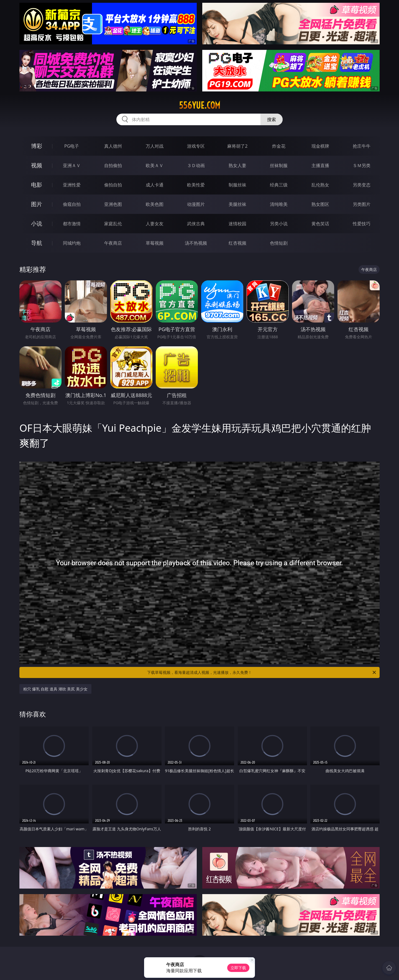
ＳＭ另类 (362, 165)
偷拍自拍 (113, 185)
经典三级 (279, 185)
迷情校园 (237, 224)
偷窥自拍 (72, 204)
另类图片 (362, 204)
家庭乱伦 (113, 224)
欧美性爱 (196, 185)
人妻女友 (155, 224)
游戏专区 (196, 146)
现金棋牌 (320, 146)
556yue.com (200, 105)
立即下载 (238, 968)
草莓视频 (155, 243)
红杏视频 (237, 243)
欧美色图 (155, 204)
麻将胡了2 (237, 146)
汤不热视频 (196, 243)
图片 (37, 204)
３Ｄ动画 (196, 165)
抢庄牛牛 (362, 146)
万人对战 (155, 146)
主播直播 (320, 165)
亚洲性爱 (72, 185)
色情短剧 (279, 243)
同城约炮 (72, 243)
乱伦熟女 (320, 185)
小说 (37, 223)
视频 (37, 165)
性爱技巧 (362, 224)
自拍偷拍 (113, 165)
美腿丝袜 (237, 204)
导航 (37, 243)
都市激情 (72, 224)
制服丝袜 (237, 185)
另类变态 (362, 185)
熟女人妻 (237, 165)
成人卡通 (155, 185)
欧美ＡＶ (155, 165)
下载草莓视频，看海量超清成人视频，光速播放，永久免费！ (262, 672)
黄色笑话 (320, 224)
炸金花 (279, 146)
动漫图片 (196, 204)
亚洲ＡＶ (72, 165)
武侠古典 (196, 224)
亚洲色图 (113, 204)
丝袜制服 (279, 165)
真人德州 (113, 146)
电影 (37, 185)
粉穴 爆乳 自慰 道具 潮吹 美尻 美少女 (55, 689)
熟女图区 (320, 204)
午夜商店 (113, 243)
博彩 (37, 146)
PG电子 (72, 146)
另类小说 (279, 224)
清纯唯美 (279, 204)
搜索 (272, 119)
